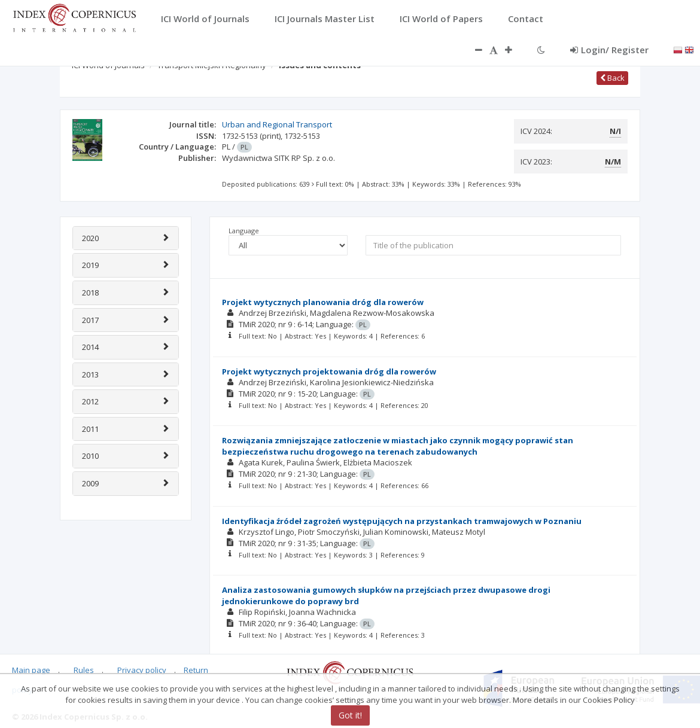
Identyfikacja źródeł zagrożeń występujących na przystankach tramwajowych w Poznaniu (402, 521)
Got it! (350, 715)
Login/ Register (609, 50)
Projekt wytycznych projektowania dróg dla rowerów (329, 371)
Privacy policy (142, 670)
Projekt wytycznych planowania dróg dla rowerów (323, 302)
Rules (84, 670)
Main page (31, 670)
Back (612, 78)
